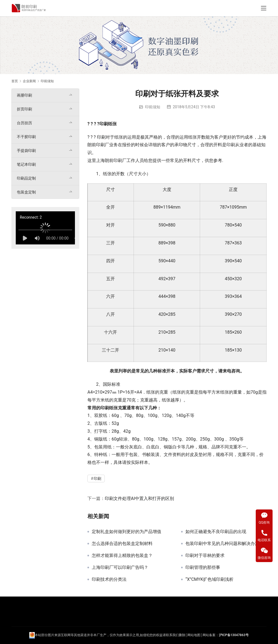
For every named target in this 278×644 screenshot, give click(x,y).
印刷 (104, 124)
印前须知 (153, 107)
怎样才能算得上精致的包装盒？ (122, 556)
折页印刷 (24, 109)
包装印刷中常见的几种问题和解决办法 (222, 544)
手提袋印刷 (26, 151)
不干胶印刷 (26, 137)
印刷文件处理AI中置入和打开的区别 (139, 498)
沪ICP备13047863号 (234, 635)
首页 (15, 81)
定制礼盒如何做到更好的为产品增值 (127, 532)
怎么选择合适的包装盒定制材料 (122, 544)
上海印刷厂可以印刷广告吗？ (120, 568)
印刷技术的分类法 (109, 579)
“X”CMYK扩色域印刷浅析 (209, 579)
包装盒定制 (26, 192)
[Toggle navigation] (264, 8)
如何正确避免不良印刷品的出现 (216, 532)
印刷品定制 (26, 178)
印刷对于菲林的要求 (205, 556)
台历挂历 (24, 123)
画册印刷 (24, 95)
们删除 (181, 635)
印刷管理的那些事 (203, 568)
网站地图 (194, 635)
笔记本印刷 (26, 164)
